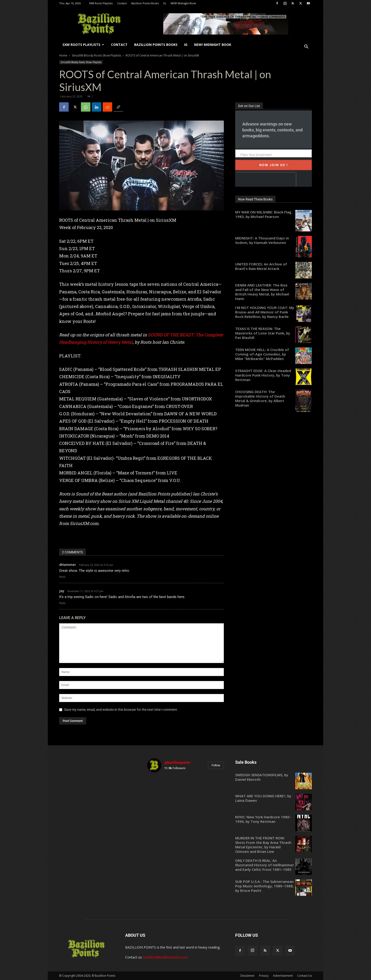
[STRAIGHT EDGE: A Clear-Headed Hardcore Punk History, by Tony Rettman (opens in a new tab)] (274, 375)
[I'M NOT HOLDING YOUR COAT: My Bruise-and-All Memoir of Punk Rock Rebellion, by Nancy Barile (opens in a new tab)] (274, 312)
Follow (216, 765)
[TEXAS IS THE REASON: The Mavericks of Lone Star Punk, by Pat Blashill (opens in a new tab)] (274, 333)
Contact (122, 3)
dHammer (68, 565)
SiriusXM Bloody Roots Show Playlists (97, 55)
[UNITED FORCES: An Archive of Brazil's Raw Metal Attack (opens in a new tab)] (274, 266)
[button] (306, 47)
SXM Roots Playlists (101, 3)
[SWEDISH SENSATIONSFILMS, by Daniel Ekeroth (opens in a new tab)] (274, 777)
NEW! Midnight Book (183, 3)
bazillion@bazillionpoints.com (166, 957)
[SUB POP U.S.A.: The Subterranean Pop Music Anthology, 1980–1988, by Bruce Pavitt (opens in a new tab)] (274, 886)
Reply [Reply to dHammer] (62, 577)
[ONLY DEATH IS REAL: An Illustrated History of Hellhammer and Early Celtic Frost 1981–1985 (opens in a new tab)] (274, 865)
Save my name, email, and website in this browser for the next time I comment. (121, 710)
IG (165, 3)
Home (63, 55)
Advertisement (283, 976)
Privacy (264, 976)
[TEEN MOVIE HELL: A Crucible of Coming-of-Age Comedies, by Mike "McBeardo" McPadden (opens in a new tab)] (274, 354)
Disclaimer (247, 976)
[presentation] (265, 180)
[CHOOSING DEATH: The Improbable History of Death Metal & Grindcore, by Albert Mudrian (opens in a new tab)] (274, 399)
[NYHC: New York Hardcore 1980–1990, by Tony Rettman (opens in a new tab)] (274, 819)
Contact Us (305, 976)
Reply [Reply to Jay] (62, 603)
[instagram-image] (160, 789)
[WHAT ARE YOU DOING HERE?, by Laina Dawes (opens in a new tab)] (274, 798)
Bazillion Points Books (145, 3)
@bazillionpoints (177, 763)
